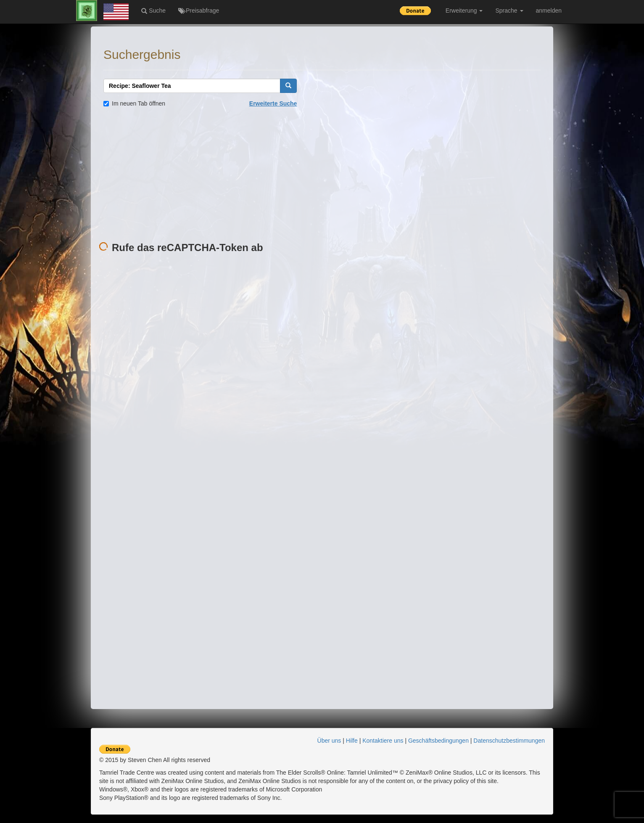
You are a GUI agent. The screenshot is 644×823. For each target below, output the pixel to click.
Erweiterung (464, 11)
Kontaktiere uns (383, 741)
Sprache (509, 11)
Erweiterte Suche (273, 103)
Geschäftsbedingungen (438, 741)
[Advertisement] (322, 175)
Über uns (329, 741)
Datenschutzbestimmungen (509, 741)
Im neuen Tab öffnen (134, 103)
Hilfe (352, 741)
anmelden (549, 11)
